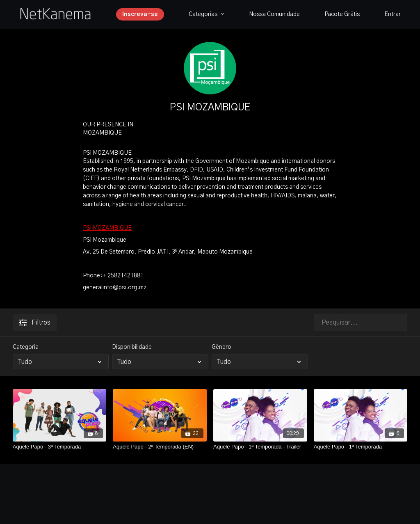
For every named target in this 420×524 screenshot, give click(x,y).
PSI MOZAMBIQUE (107, 228)
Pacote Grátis (342, 14)
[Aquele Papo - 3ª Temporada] (60, 447)
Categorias (207, 14)
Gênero (221, 347)
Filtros (35, 323)
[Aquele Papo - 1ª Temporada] (361, 447)
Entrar (393, 14)
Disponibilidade (132, 347)
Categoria (26, 347)
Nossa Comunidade (274, 14)
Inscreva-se (140, 14)
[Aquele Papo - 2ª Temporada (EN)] (160, 447)
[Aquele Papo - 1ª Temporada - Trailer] (260, 447)
